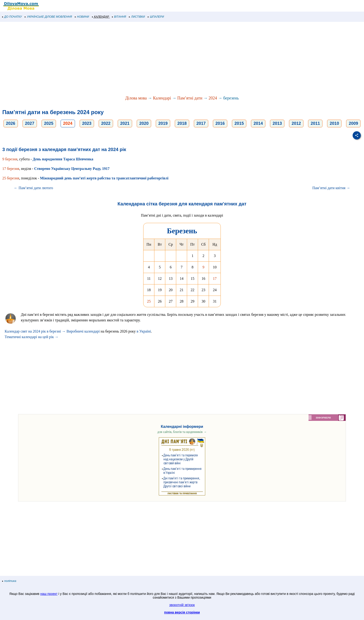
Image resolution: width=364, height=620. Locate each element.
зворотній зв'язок (182, 605)
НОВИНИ (82, 17)
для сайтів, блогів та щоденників (182, 432)
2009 (353, 123)
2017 (201, 123)
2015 (239, 123)
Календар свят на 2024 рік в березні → (35, 331)
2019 (163, 123)
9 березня (10, 159)
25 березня (11, 178)
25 (149, 301)
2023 (87, 123)
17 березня (11, 169)
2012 (296, 123)
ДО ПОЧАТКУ (12, 17)
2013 (277, 123)
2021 (125, 123)
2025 (49, 123)
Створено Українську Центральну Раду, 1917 (72, 169)
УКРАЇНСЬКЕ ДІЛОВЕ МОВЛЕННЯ (48, 17)
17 (215, 279)
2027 (30, 123)
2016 (220, 123)
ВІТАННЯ (119, 17)
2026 (11, 123)
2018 (182, 123)
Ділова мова (136, 98)
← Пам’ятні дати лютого (34, 188)
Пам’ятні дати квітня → (331, 188)
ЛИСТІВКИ (137, 17)
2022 (106, 123)
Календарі (162, 98)
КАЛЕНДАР (101, 17)
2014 (258, 123)
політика (9, 581)
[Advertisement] (139, 59)
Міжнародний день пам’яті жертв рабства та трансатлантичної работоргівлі (104, 178)
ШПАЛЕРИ (156, 17)
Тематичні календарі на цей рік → (32, 337)
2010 (334, 123)
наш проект (49, 594)
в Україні (144, 331)
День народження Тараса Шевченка (63, 159)
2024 (213, 98)
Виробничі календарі (83, 331)
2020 (144, 123)
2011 (315, 123)
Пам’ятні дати (190, 98)
